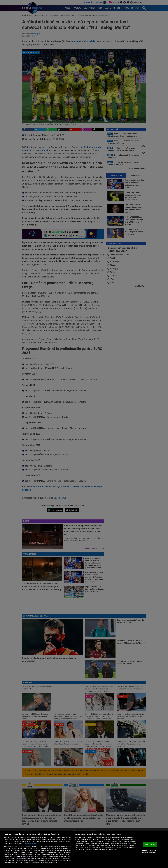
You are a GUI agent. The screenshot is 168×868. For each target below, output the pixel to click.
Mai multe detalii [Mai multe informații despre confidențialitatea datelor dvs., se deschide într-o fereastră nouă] (31, 843)
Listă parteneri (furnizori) (83, 852)
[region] (84, 849)
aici (26, 856)
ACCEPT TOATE (150, 844)
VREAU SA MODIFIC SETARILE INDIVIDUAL (149, 852)
